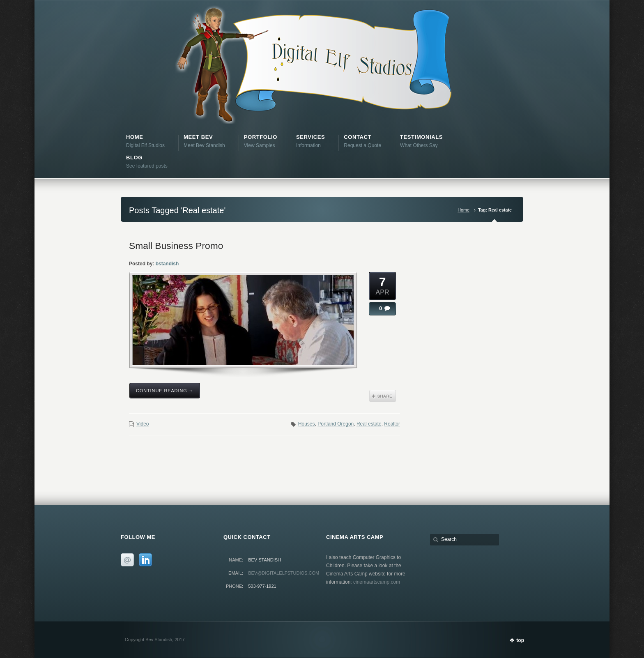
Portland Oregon (336, 424)
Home (463, 210)
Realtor (392, 424)
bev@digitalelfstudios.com (284, 573)
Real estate (369, 424)
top (520, 640)
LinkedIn (145, 560)
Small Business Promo (176, 246)
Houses (307, 424)
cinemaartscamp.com (377, 582)
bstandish (167, 264)
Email (127, 560)
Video (143, 424)
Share (383, 396)
